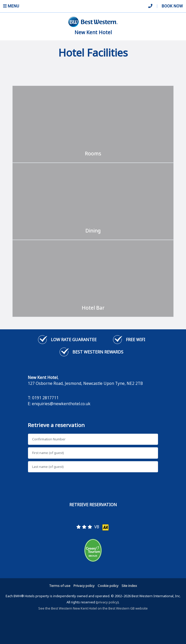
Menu (11, 6)
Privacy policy (84, 586)
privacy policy (107, 602)
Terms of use (60, 586)
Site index (129, 586)
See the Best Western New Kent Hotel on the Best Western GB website (93, 608)
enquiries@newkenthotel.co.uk (61, 404)
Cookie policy (108, 586)
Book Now (172, 6)
